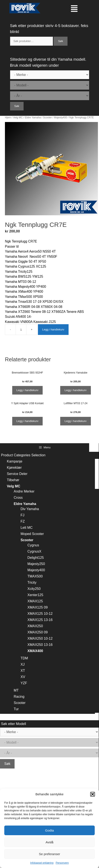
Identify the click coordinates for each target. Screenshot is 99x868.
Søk (61, 41)
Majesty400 (61, 118)
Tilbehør (13, 480)
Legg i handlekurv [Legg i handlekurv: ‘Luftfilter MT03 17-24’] (76, 421)
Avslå (49, 842)
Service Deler (17, 474)
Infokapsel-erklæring (42, 863)
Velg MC (18, 118)
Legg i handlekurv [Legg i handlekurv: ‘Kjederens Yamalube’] (76, 390)
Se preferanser (49, 854)
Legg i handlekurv (53, 329)
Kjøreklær (14, 468)
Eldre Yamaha (33, 118)
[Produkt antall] (21, 330)
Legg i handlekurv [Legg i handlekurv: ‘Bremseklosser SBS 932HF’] (28, 390)
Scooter (47, 118)
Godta (50, 830)
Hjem (8, 118)
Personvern (62, 863)
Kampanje (15, 461)
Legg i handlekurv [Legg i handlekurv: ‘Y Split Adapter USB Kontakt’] (28, 421)
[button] (93, 794)
